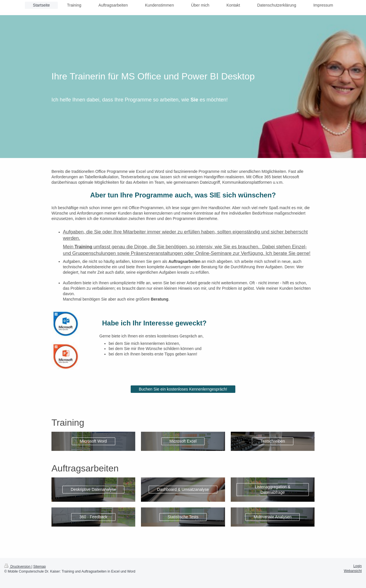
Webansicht (353, 571)
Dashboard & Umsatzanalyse (183, 489)
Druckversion (18, 567)
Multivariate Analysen (272, 517)
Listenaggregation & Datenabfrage (273, 490)
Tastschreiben (272, 441)
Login (358, 566)
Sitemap (39, 567)
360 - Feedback (93, 517)
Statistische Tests (183, 517)
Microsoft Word (94, 441)
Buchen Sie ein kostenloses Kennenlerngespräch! (183, 389)
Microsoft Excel (183, 441)
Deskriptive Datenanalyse (93, 489)
